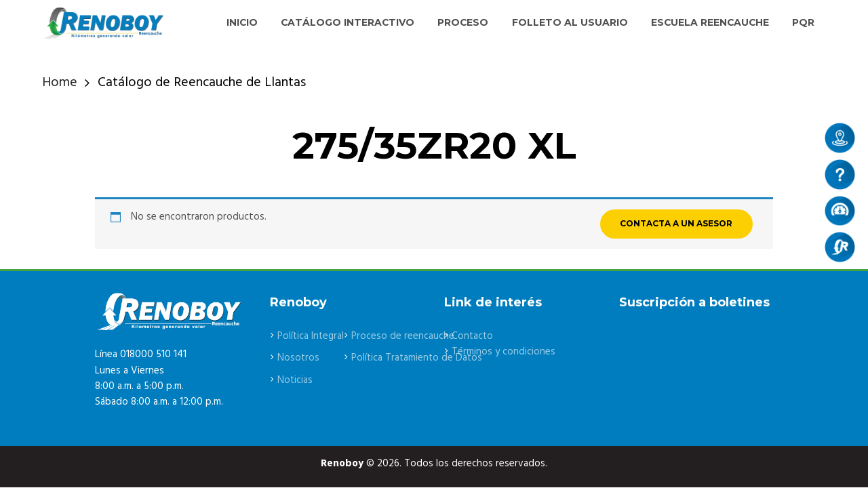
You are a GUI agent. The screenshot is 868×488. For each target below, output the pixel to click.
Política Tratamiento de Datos (419, 358)
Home (60, 83)
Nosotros (299, 358)
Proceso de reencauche (404, 336)
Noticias (295, 380)
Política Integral (311, 336)
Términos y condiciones (504, 352)
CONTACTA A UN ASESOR (676, 223)
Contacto (473, 336)
